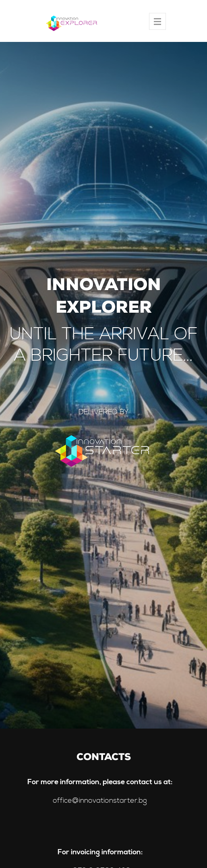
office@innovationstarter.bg (100, 801)
